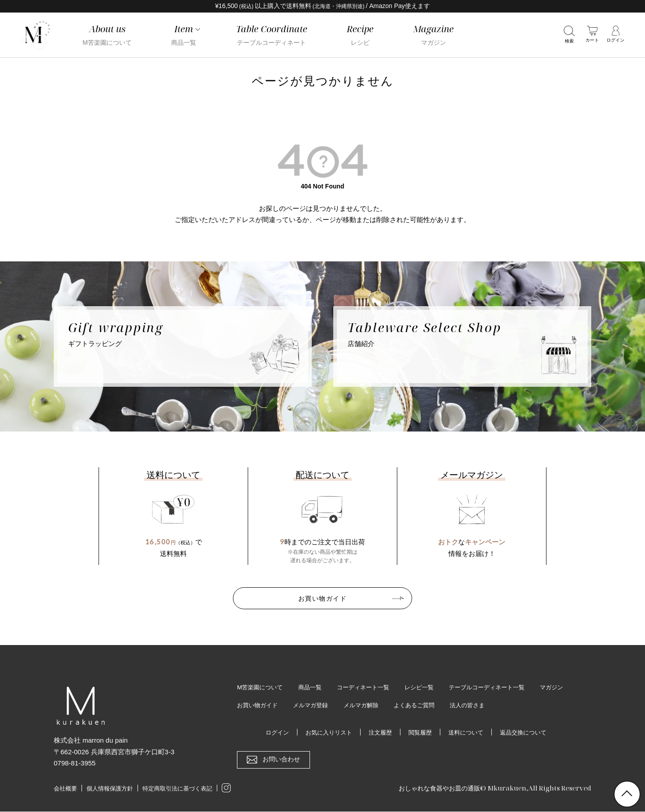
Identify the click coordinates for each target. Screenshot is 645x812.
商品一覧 (314, 687)
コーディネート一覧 (370, 687)
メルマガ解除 (408, 705)
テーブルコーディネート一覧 (501, 687)
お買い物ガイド (322, 598)
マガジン (249, 705)
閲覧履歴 (421, 733)
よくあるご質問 (464, 705)
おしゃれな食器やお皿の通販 (436, 788)
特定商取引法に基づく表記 (177, 789)
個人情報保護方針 (110, 789)
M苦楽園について (262, 687)
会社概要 (65, 789)
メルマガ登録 (356, 705)
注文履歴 (379, 733)
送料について (469, 733)
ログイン (271, 733)
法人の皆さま (520, 705)
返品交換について (529, 733)
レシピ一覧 (429, 687)
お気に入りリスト (325, 733)
